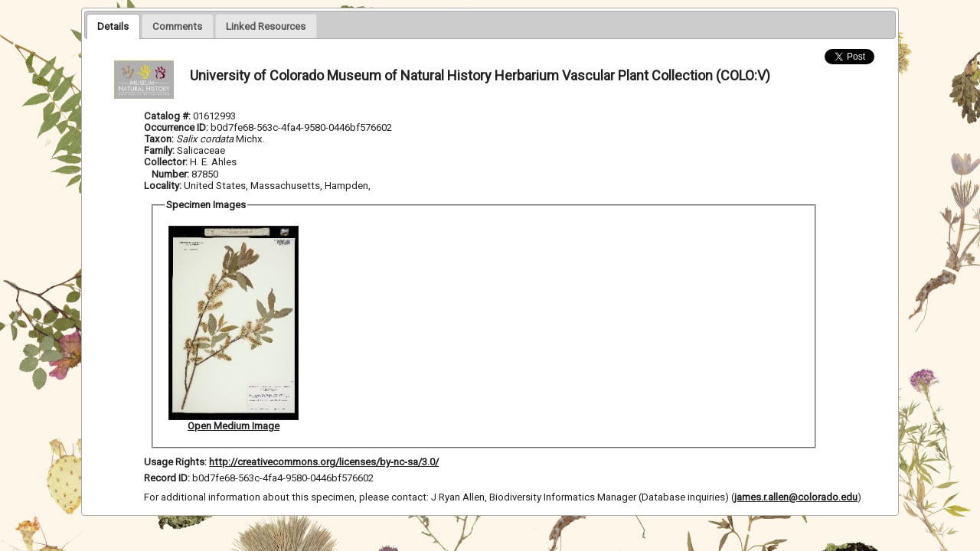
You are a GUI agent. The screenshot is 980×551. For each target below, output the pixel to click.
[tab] (113, 26)
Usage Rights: (175, 462)
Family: (159, 150)
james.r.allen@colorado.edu (796, 497)
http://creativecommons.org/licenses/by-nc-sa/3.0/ (324, 462)
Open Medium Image (234, 426)
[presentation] (113, 26)
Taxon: (159, 139)
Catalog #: (168, 116)
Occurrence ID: (177, 127)
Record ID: (168, 478)
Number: (171, 174)
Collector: (167, 162)
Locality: (163, 186)
